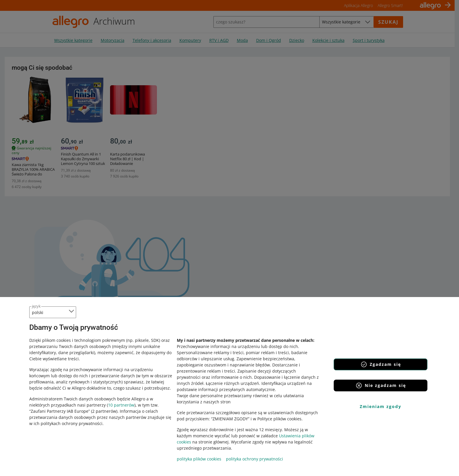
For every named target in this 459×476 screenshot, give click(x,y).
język (36, 306)
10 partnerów (121, 405)
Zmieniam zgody (381, 406)
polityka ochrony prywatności (255, 459)
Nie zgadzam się (381, 385)
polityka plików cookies (199, 459)
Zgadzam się (381, 364)
